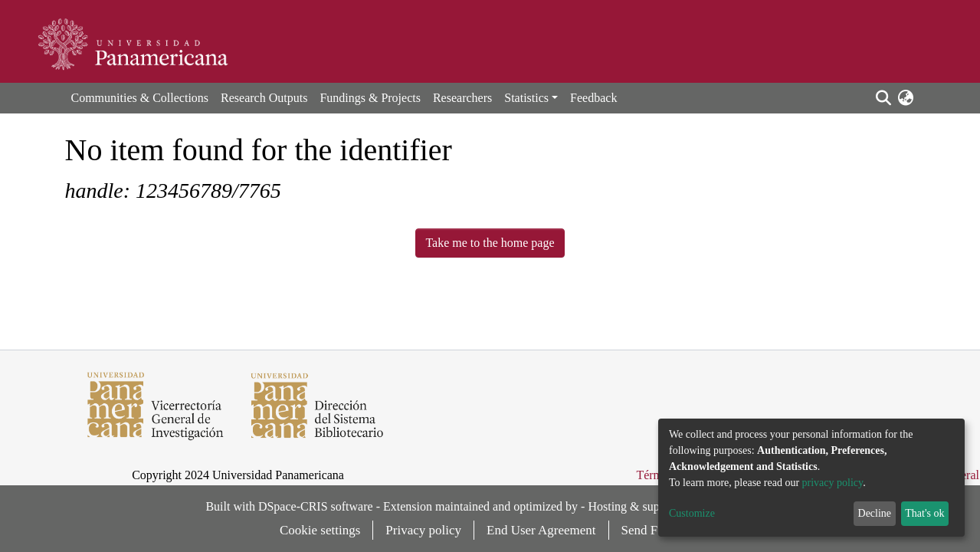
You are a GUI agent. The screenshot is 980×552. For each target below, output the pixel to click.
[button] (906, 98)
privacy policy (833, 483)
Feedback (593, 98)
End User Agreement (541, 530)
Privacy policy (423, 530)
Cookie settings (320, 530)
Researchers (462, 98)
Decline (875, 513)
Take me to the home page (490, 243)
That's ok (924, 513)
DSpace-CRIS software (316, 506)
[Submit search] (884, 98)
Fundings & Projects (370, 98)
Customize (692, 513)
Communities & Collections (140, 98)
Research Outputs (264, 98)
